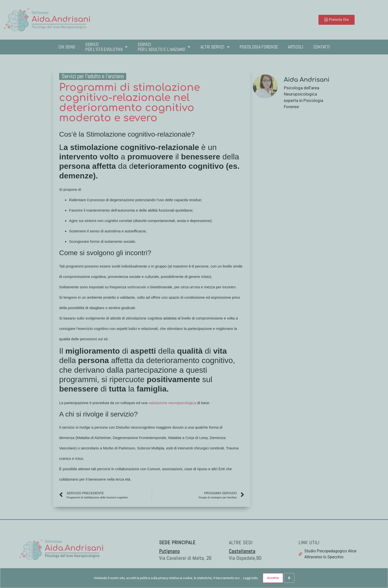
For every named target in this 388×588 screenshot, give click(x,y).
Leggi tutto (250, 578)
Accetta (273, 578)
